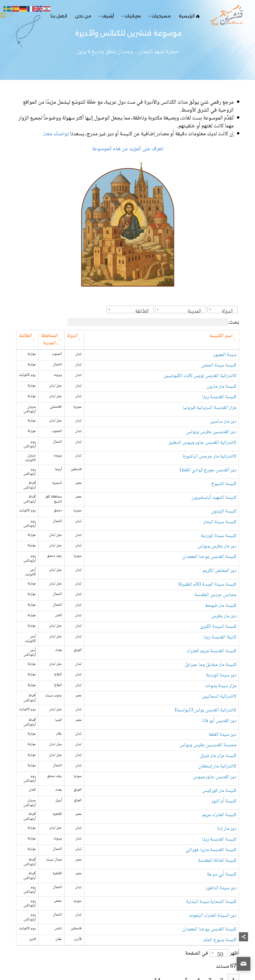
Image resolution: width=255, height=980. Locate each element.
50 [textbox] (220, 955)
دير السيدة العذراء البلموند (213, 916)
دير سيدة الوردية (221, 675)
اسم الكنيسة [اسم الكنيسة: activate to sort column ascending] (221, 336)
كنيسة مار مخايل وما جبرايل (211, 665)
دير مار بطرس (224, 616)
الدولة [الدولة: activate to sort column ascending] (72, 336)
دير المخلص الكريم (220, 571)
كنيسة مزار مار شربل (218, 756)
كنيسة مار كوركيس (219, 791)
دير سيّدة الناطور (221, 888)
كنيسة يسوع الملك (220, 940)
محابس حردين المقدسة (215, 595)
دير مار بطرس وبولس (217, 546)
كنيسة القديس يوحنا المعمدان (209, 557)
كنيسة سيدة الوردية (219, 536)
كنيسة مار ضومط (221, 606)
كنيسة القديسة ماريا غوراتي (211, 850)
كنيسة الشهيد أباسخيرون (214, 498)
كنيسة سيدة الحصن (219, 365)
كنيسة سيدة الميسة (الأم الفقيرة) (207, 585)
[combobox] (223, 309)
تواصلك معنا (57, 134)
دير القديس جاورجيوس (215, 777)
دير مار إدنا (227, 829)
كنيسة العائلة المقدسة (217, 861)
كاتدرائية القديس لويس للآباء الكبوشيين (200, 376)
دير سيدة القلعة (223, 735)
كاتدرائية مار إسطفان (217, 766)
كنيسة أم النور (224, 801)
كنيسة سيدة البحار (220, 522)
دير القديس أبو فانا (219, 721)
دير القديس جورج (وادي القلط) (208, 470)
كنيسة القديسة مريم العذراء (212, 651)
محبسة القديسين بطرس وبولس (208, 745)
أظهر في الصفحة (212, 953)
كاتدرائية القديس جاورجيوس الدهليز (203, 443)
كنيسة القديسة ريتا (219, 397)
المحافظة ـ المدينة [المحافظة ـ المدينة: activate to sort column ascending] (50, 340)
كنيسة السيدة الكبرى (218, 627)
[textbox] (229, 311)
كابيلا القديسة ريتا (220, 637)
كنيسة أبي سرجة (222, 874)
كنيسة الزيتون (224, 511)
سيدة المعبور (225, 355)
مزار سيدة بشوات (221, 686)
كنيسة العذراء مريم (219, 815)
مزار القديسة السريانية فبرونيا (210, 408)
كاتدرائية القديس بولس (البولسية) (206, 710)
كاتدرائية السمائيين (219, 697)
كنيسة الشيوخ (224, 484)
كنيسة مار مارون (222, 387)
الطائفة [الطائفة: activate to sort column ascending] (25, 336)
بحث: (153, 322)
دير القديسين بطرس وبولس (211, 432)
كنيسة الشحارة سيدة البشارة (211, 902)
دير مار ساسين (223, 422)
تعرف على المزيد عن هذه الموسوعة (128, 149)
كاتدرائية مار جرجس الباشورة (210, 456)
